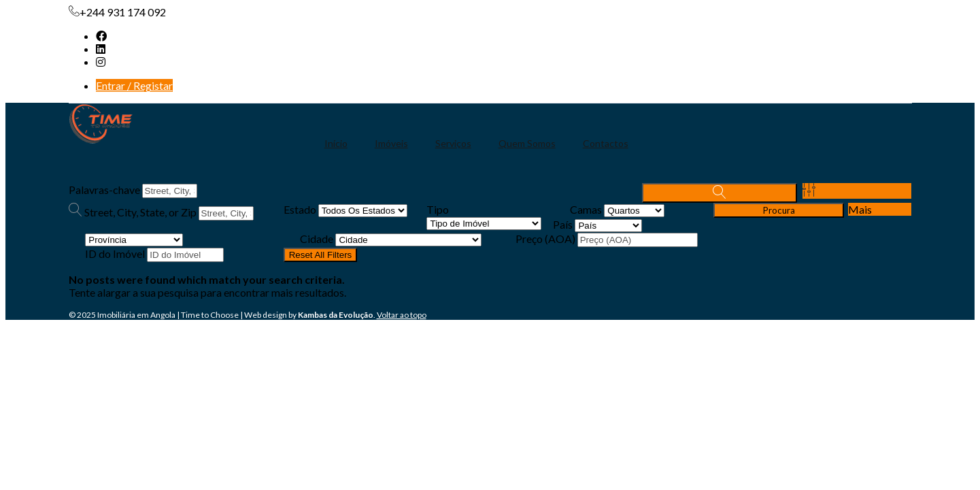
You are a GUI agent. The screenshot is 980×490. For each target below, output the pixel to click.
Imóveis (391, 143)
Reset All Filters (321, 255)
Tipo (438, 209)
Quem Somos (527, 143)
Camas (586, 209)
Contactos (606, 143)
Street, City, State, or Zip (140, 212)
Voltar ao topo (402, 315)
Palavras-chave (104, 190)
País (563, 224)
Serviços (453, 143)
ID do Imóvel (115, 254)
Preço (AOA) (545, 239)
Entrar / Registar (134, 85)
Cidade (317, 239)
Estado (300, 209)
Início (336, 143)
